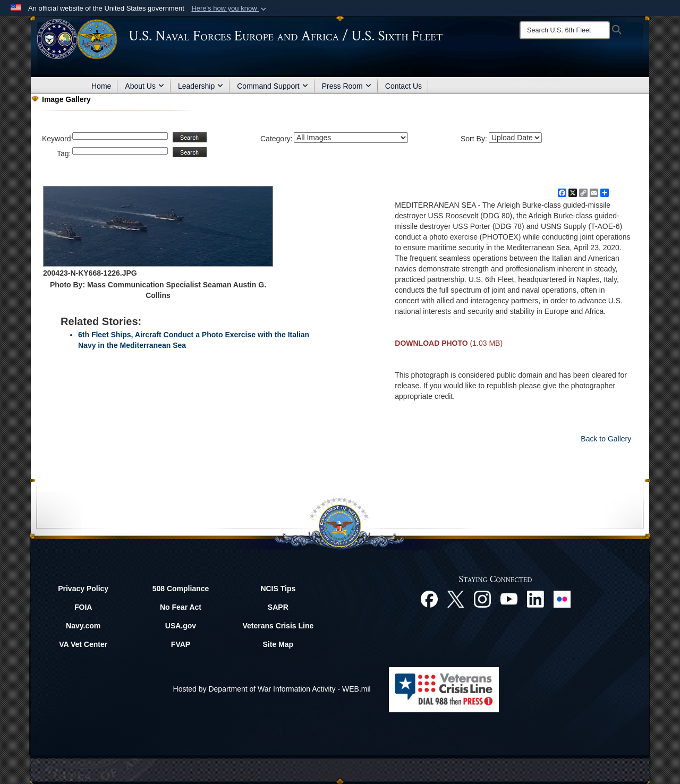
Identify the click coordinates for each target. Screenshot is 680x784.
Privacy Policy (83, 589)
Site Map (278, 644)
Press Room (347, 86)
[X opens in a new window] (456, 599)
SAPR (278, 607)
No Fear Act (181, 607)
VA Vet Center (83, 644)
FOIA (83, 607)
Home (101, 86)
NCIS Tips (278, 589)
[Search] (565, 30)
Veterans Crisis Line (278, 626)
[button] (230, 8)
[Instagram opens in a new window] (482, 599)
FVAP (181, 644)
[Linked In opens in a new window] (535, 599)
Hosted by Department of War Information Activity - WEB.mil (272, 689)
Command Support (273, 86)
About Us (144, 86)
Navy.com (83, 626)
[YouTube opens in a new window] (509, 599)
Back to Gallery (606, 439)
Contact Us (403, 86)
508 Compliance (181, 589)
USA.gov (181, 626)
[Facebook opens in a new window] (429, 599)
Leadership (201, 86)
